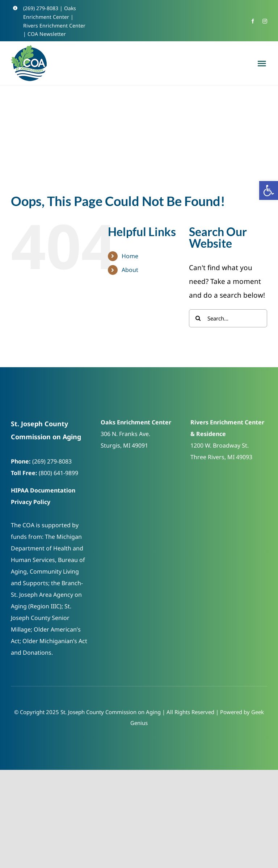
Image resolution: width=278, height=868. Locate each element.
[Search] (198, 318)
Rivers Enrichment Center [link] (54, 26)
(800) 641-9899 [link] (58, 473)
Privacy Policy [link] (31, 502)
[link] (269, 190)
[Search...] (228, 318)
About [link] (130, 270)
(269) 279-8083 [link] (41, 8)
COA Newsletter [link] (47, 34)
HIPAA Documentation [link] (43, 490)
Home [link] (130, 256)
